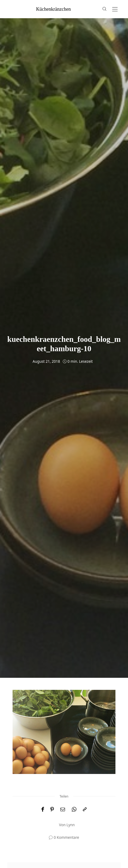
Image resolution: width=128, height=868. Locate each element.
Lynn (71, 825)
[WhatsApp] (74, 809)
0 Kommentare (66, 837)
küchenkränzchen (53, 9)
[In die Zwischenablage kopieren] (85, 809)
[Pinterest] (52, 809)
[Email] (63, 809)
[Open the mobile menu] (115, 10)
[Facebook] (43, 809)
